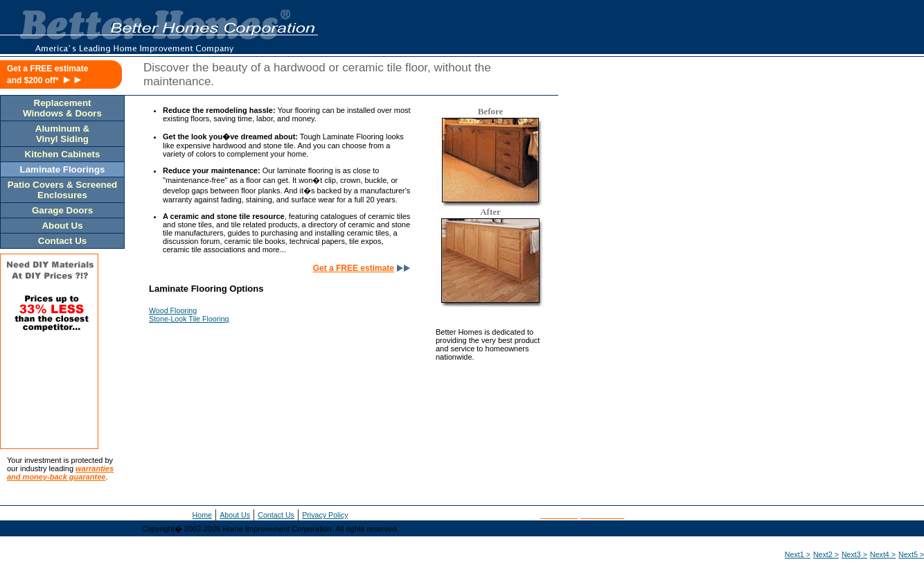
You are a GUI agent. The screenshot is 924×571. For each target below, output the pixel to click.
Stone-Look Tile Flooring (189, 319)
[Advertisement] (791, 164)
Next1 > (798, 554)
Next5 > (911, 554)
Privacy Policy (325, 515)
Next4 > (883, 554)
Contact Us (276, 515)
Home (202, 515)
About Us (235, 515)
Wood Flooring (173, 310)
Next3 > (854, 554)
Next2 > (826, 554)
